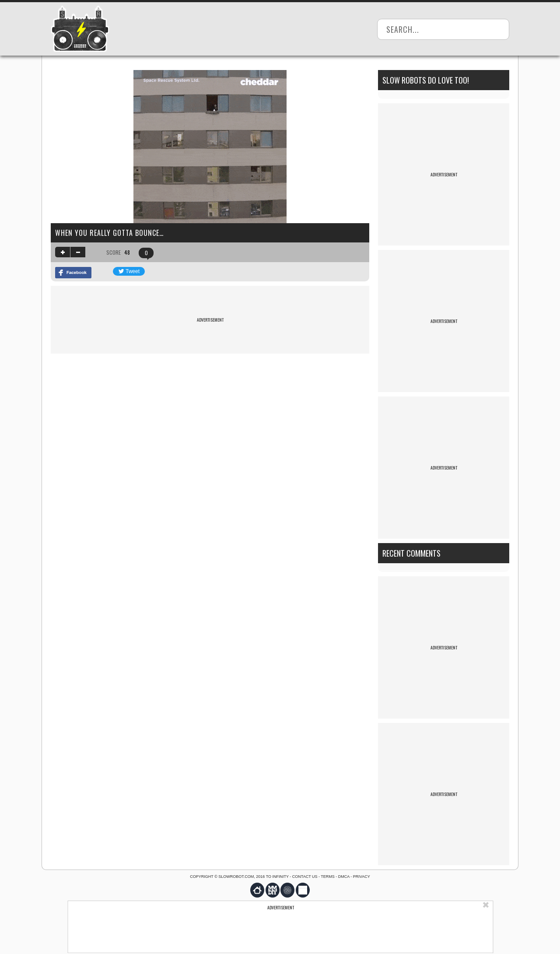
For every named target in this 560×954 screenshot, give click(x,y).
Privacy (362, 877)
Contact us (305, 877)
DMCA (344, 877)
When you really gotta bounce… (109, 233)
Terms (328, 877)
